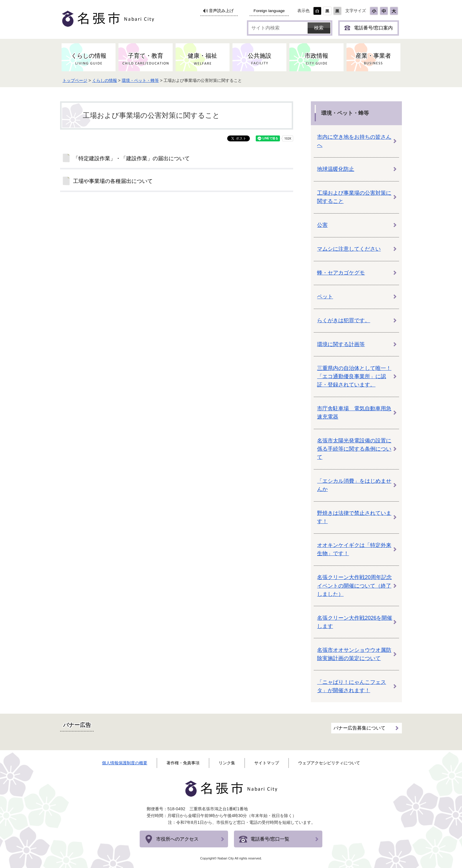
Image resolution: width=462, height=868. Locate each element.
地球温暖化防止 (336, 169)
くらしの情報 (106, 80)
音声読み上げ (221, 11)
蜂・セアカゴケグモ (341, 273)
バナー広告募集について (359, 728)
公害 (322, 225)
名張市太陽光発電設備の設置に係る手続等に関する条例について (354, 449)
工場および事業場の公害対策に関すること (354, 197)
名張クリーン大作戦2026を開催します (355, 622)
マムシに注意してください (349, 249)
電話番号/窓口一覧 (270, 839)
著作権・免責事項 (183, 763)
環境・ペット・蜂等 (142, 80)
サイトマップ (267, 763)
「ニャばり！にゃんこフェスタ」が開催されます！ (352, 686)
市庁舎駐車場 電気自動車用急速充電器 (354, 413)
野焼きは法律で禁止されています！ (354, 517)
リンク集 (227, 763)
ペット (325, 297)
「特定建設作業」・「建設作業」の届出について (131, 158)
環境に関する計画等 (341, 344)
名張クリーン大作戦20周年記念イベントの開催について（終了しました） (354, 586)
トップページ (77, 80)
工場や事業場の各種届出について (113, 181)
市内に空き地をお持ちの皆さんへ (354, 141)
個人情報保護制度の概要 (125, 763)
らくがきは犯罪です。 (344, 320)
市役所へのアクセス (177, 839)
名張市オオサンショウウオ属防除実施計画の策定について (354, 654)
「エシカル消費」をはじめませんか (354, 485)
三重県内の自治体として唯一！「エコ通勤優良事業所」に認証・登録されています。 (354, 376)
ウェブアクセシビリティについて (329, 763)
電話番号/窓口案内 (373, 28)
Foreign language (269, 11)
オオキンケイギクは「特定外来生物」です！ (354, 549)
